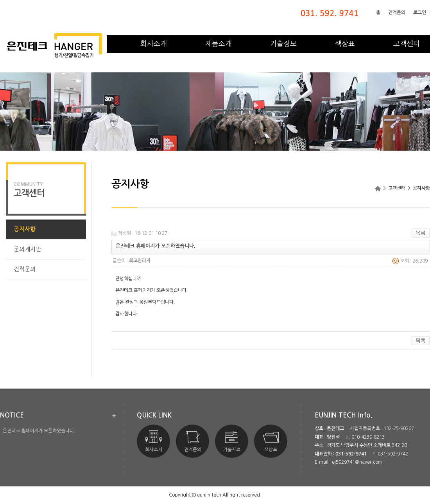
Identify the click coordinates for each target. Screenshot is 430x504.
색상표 (345, 44)
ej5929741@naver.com (357, 462)
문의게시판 (27, 249)
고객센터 (407, 44)
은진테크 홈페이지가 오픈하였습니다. (39, 431)
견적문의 (397, 13)
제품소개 (219, 44)
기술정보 (283, 44)
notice (12, 415)
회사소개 (154, 44)
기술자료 (232, 441)
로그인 (420, 13)
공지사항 (25, 229)
